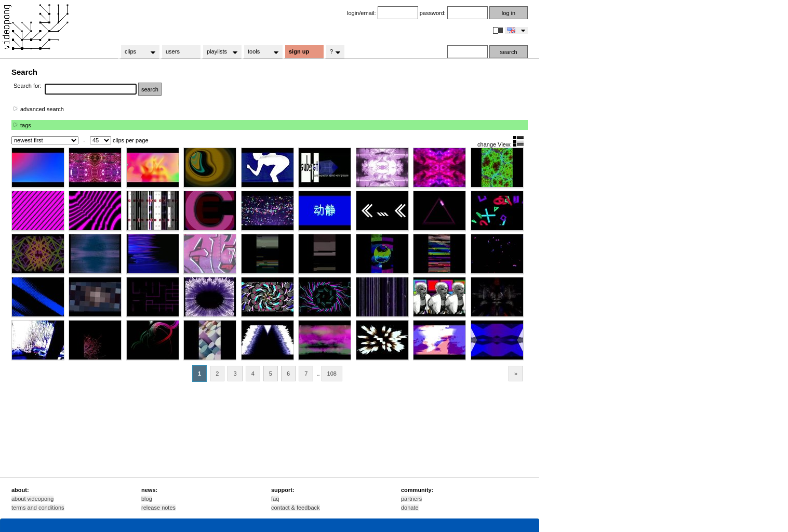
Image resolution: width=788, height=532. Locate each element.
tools (260, 52)
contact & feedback (296, 508)
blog (147, 499)
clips (137, 52)
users (173, 51)
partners (411, 499)
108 (332, 374)
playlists (219, 52)
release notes (158, 508)
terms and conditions (38, 508)
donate (410, 508)
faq (275, 499)
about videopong (32, 499)
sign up (299, 51)
